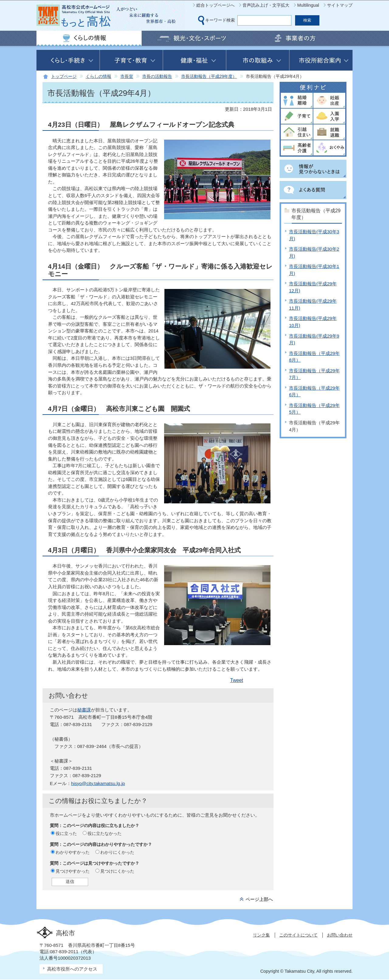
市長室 (127, 76)
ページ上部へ (259, 899)
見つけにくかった (117, 871)
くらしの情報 (98, 76)
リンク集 (261, 935)
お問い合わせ (340, 935)
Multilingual (308, 5)
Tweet (237, 680)
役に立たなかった (105, 833)
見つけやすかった (73, 871)
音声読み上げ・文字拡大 (266, 5)
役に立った (66, 833)
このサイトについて (298, 935)
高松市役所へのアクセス (72, 969)
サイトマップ (340, 5)
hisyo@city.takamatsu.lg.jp (98, 783)
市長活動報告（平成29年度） (209, 76)
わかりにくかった (117, 852)
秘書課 (84, 710)
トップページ (64, 76)
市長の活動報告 (157, 76)
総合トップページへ (215, 5)
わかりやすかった (73, 852)
